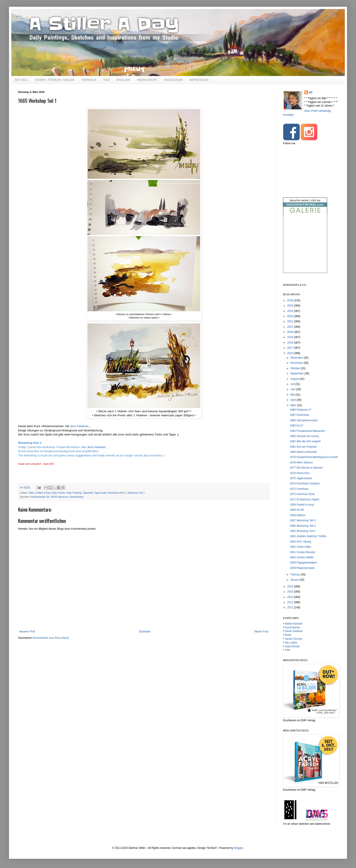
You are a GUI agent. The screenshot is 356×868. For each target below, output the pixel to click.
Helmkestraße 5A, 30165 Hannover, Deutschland (57, 497)
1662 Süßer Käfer (300, 547)
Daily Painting (74, 493)
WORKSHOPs (147, 80)
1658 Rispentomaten (302, 568)
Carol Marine (293, 628)
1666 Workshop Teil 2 (303, 526)
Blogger (238, 848)
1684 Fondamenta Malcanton (307, 431)
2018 (291, 343)
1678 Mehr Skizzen (301, 463)
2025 (291, 306)
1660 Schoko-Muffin (302, 557)
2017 (291, 348)
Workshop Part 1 (117, 493)
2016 (291, 353)
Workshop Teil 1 (136, 493)
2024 (291, 311)
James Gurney (294, 639)
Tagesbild (88, 493)
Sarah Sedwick (294, 631)
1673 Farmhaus (299, 489)
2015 (291, 586)
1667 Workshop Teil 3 (303, 520)
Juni (293, 389)
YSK (287, 650)
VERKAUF (89, 80)
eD (311, 92)
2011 (291, 607)
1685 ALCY (297, 426)
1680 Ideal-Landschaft (303, 452)
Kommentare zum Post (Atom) (51, 638)
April (293, 400)
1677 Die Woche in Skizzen (306, 468)
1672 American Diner (302, 494)
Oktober (296, 368)
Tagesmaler (100, 493)
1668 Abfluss (298, 515)
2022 (291, 321)
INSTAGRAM (173, 80)
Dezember (297, 358)
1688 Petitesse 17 (301, 410)
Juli (293, 384)
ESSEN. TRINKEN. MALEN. (55, 80)
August (295, 379)
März (294, 405)
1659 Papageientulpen (303, 563)
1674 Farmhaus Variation (305, 483)
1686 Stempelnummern (304, 420)
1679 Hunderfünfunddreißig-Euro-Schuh (314, 457)
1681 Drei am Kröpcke (303, 447)
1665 (31, 493)
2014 (291, 592)
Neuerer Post (27, 632)
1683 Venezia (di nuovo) (304, 436)
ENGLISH (123, 80)
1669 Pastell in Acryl (302, 505)
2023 (291, 316)
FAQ (107, 80)
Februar (296, 575)
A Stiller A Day (42, 493)
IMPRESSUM (199, 80)
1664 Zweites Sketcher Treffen (308, 536)
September (297, 373)
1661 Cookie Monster (303, 552)
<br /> (305, 248)
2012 (291, 602)
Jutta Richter (292, 646)
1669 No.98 (297, 510)
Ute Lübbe (291, 643)
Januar (295, 580)
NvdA (288, 635)
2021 (291, 327)
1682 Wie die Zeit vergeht (305, 441)
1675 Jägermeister (301, 478)
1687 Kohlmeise (299, 415)
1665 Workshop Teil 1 (303, 531)
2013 (291, 597)
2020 (291, 332)
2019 (291, 337)
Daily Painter (58, 493)
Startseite (145, 632)
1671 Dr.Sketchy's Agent (304, 499)
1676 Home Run (300, 473)
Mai (293, 395)
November (297, 363)
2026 (291, 300)
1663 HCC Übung (300, 542)
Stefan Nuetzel (294, 624)
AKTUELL (21, 80)
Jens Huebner (79, 426)
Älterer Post (261, 632)
